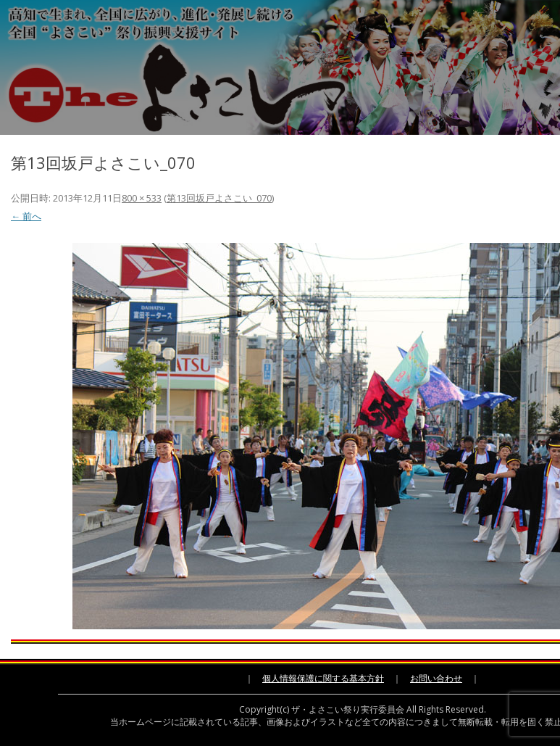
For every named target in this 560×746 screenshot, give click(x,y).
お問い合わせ (436, 678)
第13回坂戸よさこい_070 (219, 198)
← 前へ (26, 216)
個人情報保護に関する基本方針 (323, 678)
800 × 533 (142, 198)
